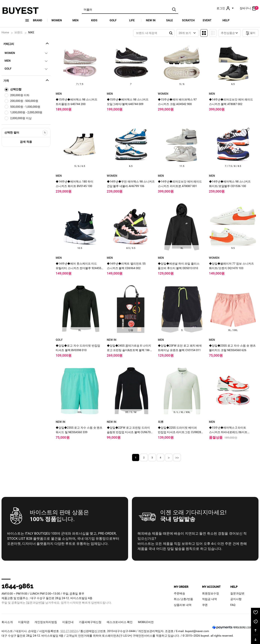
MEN (75, 20)
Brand (38, 20)
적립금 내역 (209, 599)
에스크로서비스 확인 (120, 622)
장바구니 (249, 8)
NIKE (31, 32)
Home (5, 32)
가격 (26, 80)
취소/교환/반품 (183, 599)
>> (177, 458)
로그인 (225, 8)
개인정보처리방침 (46, 622)
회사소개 (7, 622)
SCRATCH (188, 20)
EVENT (207, 20)
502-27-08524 (69, 631)
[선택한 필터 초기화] (45, 133)
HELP (226, 20)
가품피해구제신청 (90, 622)
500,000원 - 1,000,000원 (25, 107)
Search (171, 33)
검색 (174, 9)
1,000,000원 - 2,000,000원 (26, 112)
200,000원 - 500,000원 (24, 101)
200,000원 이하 (20, 95)
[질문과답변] (34, 603)
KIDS (94, 20)
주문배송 (179, 593)
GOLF (113, 20)
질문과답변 (237, 593)
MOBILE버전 (146, 622)
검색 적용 (26, 142)
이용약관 (24, 622)
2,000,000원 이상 (21, 118)
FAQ (233, 605)
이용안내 (68, 622)
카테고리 (26, 43)
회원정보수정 (211, 593)
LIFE (132, 20)
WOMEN (57, 20)
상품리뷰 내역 (183, 605)
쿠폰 (205, 605)
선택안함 (16, 89)
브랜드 (19, 32)
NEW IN (151, 20)
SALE (170, 20)
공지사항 (236, 599)
